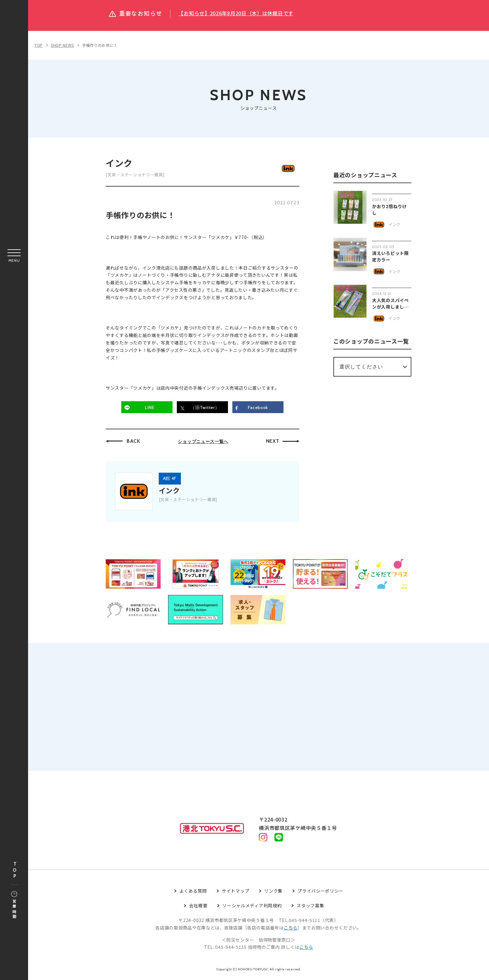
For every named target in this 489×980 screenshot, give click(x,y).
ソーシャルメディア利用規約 (252, 907)
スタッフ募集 (310, 907)
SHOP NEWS (62, 45)
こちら (291, 929)
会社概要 (198, 907)
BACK (133, 441)
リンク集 (273, 893)
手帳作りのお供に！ (100, 45)
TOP (15, 870)
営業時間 (14, 905)
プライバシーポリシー (320, 893)
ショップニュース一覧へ (203, 441)
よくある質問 (193, 893)
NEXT (273, 441)
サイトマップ (235, 893)
